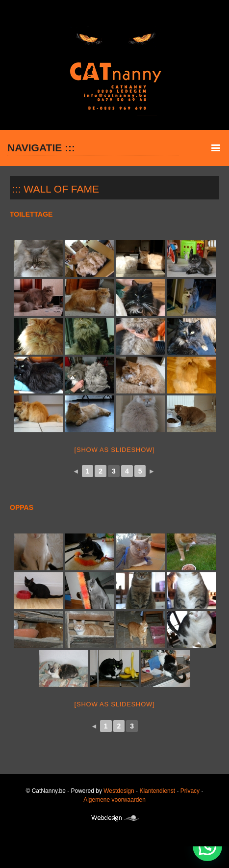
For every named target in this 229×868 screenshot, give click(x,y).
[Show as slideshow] (115, 450)
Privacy (190, 791)
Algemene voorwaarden (114, 800)
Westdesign (119, 791)
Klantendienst (157, 791)
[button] (207, 846)
